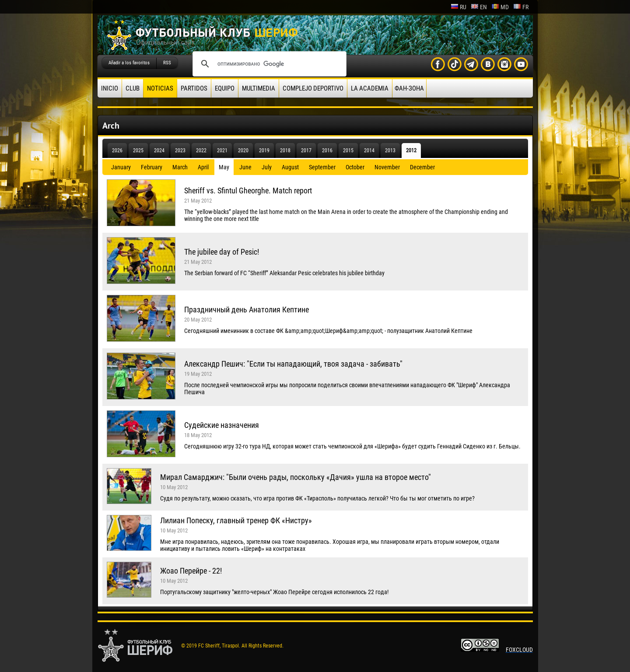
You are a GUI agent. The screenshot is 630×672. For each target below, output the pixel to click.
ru (458, 7)
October (355, 167)
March (180, 167)
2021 (222, 150)
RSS (167, 63)
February (152, 167)
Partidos (194, 88)
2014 (369, 150)
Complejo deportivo (313, 88)
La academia (370, 88)
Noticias (160, 88)
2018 (285, 150)
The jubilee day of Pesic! (222, 252)
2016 (327, 150)
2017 (306, 150)
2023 (180, 150)
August (290, 167)
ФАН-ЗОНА (409, 88)
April (203, 167)
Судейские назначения (222, 425)
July (267, 167)
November (387, 167)
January (121, 167)
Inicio (110, 88)
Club (133, 88)
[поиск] (268, 64)
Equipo (225, 88)
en (479, 7)
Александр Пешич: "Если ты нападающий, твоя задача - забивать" (293, 364)
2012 (411, 150)
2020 (243, 150)
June (245, 167)
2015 (348, 150)
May (224, 167)
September (322, 167)
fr (521, 7)
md (500, 7)
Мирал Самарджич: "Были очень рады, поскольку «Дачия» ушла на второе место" (296, 477)
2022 (201, 150)
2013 (390, 150)
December (422, 167)
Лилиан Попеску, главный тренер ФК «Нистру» (236, 520)
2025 (138, 150)
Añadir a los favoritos (129, 63)
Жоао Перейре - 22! (191, 571)
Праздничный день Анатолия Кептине (247, 310)
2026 (117, 150)
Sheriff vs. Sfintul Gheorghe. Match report (248, 191)
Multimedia (259, 88)
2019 (264, 150)
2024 (159, 150)
